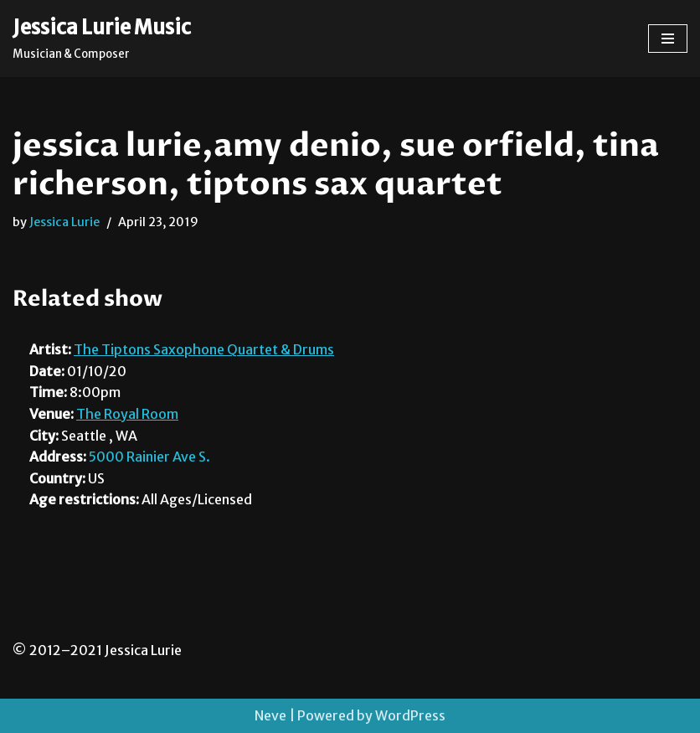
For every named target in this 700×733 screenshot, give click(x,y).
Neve (270, 715)
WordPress (410, 715)
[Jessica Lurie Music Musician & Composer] (102, 39)
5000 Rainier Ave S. (149, 457)
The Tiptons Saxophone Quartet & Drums (204, 349)
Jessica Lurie (64, 222)
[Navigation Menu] (668, 39)
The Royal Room (127, 414)
